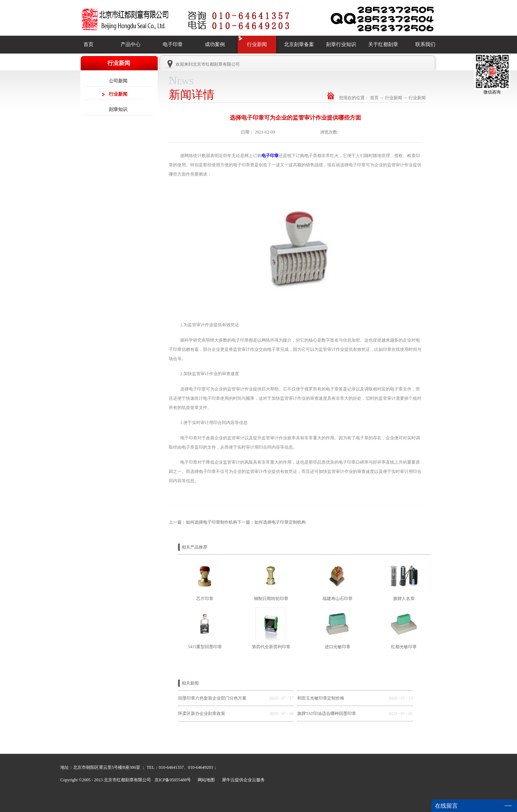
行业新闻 (394, 98)
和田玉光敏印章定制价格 (321, 698)
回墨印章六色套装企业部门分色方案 (212, 698)
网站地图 (205, 780)
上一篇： (203, 522)
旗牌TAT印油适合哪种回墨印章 (327, 713)
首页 (88, 44)
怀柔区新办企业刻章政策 (202, 713)
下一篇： (272, 522)
